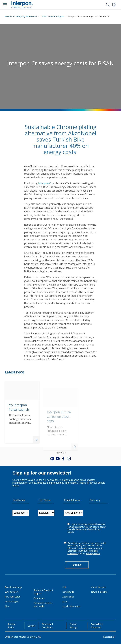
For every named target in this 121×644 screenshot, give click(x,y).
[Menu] (5, 5)
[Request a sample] (114, 5)
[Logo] (22, 5)
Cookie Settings (73, 626)
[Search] (108, 5)
